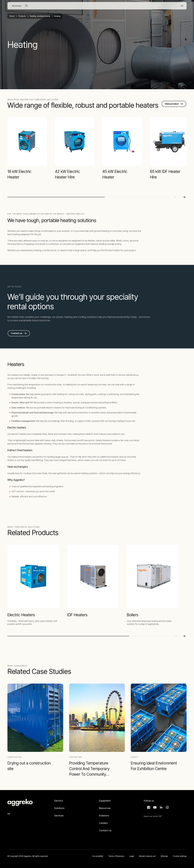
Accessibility (98, 856)
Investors (104, 816)
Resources (105, 808)
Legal (132, 856)
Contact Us (105, 830)
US (9, 814)
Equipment (105, 801)
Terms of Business (116, 856)
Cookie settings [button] (180, 856)
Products (22, 16)
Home (12, 16)
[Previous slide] (176, 197)
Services (59, 816)
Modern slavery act (147, 856)
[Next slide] (184, 197)
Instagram (167, 807)
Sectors (59, 801)
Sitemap (164, 856)
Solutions (59, 808)
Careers (103, 823)
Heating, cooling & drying (40, 16)
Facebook (148, 807)
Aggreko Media (155, 807)
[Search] (26, 6)
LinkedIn (161, 807)
